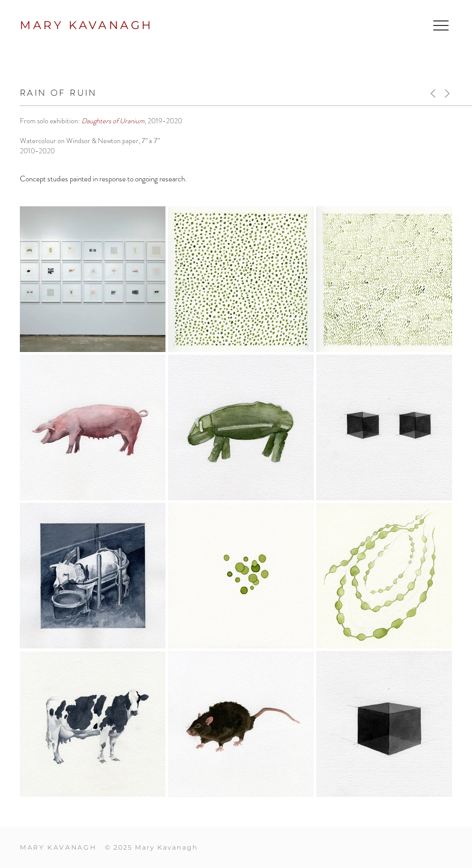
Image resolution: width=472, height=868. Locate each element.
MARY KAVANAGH (87, 25)
